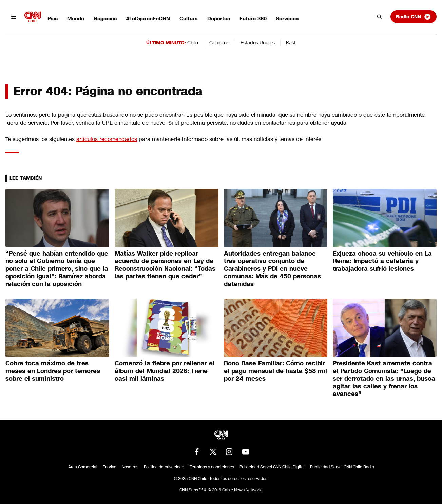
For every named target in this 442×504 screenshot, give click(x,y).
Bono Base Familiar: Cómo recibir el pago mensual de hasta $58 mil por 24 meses (275, 371)
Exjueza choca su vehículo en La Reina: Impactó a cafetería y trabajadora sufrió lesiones (382, 261)
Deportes (219, 18)
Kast (291, 43)
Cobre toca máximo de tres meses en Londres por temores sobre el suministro (53, 371)
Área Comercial (83, 467)
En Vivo (110, 467)
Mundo (76, 18)
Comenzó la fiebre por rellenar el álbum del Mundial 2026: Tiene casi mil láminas (165, 371)
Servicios (287, 18)
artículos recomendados (107, 139)
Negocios (105, 18)
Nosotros (130, 467)
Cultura (189, 18)
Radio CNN (414, 17)
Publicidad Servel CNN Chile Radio (342, 467)
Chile (193, 43)
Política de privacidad (164, 467)
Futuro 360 (253, 18)
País (53, 18)
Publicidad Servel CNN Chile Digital (272, 467)
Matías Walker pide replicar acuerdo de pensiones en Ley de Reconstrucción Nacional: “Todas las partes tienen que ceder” (165, 265)
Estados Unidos (258, 43)
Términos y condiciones (212, 467)
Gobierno (219, 43)
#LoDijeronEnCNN (148, 18)
